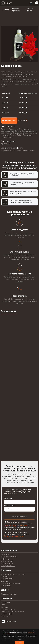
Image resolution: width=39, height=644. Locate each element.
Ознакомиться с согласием (14, 536)
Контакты (5, 607)
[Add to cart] (9, 121)
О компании (5, 602)
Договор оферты (7, 614)
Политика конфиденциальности (12, 612)
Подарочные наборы (9, 594)
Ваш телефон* (10, 506)
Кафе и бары (6, 559)
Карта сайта (6, 616)
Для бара (5, 581)
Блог (3, 605)
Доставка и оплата (8, 609)
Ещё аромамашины (8, 566)
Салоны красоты (7, 563)
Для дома (5, 576)
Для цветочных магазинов (11, 583)
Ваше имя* (8, 498)
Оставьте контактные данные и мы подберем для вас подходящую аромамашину (18, 492)
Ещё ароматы (6, 586)
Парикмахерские (7, 554)
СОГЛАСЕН (19, 642)
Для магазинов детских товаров (13, 574)
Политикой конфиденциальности (16, 526)
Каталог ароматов (16, 10)
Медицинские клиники (9, 557)
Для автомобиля (7, 561)
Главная (6, 10)
